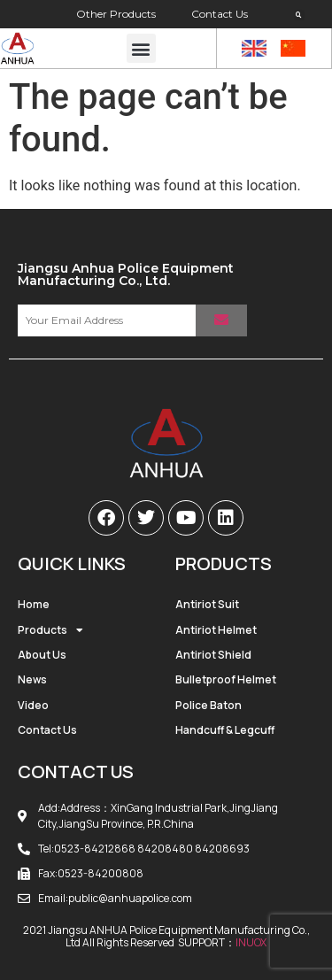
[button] (299, 15)
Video (33, 705)
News (32, 679)
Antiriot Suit (207, 604)
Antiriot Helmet (216, 630)
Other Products (116, 14)
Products (50, 630)
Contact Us (220, 14)
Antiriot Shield (213, 655)
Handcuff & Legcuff (225, 730)
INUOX (251, 942)
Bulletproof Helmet (226, 679)
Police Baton (208, 705)
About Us (42, 655)
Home (34, 604)
